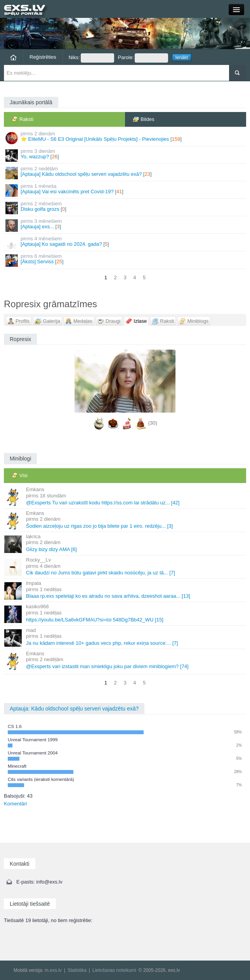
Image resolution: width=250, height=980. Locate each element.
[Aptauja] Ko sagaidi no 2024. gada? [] (126, 242)
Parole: (143, 58)
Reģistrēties (43, 57)
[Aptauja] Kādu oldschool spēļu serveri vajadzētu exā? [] (126, 172)
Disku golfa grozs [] (126, 207)
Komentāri (15, 804)
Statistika (77, 970)
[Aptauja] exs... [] (126, 225)
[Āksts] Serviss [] (126, 260)
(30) (153, 423)
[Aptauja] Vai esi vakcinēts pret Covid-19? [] (126, 190)
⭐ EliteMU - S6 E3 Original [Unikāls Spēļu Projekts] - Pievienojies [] (126, 137)
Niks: (91, 58)
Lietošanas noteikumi (114, 970)
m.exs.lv (53, 970)
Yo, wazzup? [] (126, 155)
